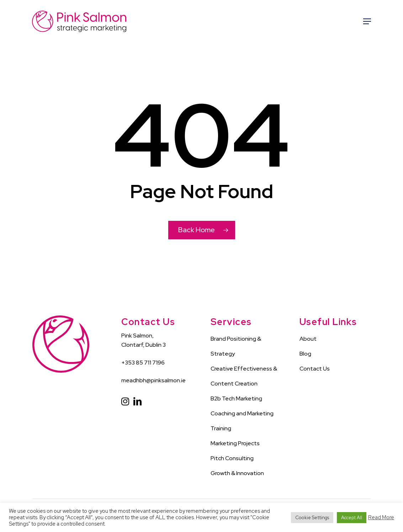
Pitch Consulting (232, 458)
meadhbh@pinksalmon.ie (153, 380)
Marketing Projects (235, 443)
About (308, 339)
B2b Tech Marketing (236, 398)
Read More (381, 517)
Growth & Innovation (237, 473)
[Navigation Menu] (367, 21)
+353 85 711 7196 (143, 363)
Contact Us (315, 369)
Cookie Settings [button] (312, 518)
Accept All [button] (352, 518)
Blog (305, 354)
